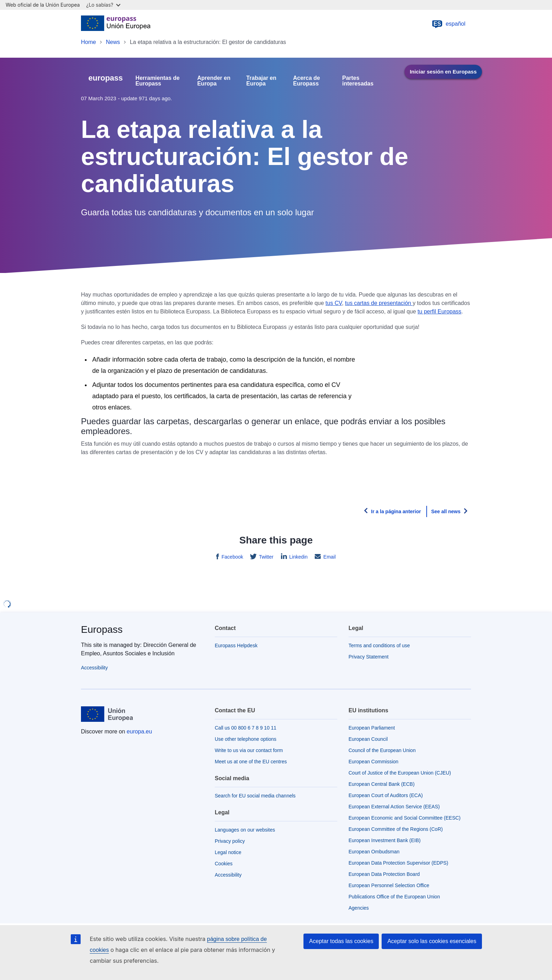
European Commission (374, 762)
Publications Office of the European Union (394, 897)
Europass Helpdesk (236, 645)
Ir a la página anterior (396, 511)
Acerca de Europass (307, 81)
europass (106, 78)
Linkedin (298, 557)
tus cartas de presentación (379, 303)
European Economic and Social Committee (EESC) (404, 818)
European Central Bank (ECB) (382, 784)
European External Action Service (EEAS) (394, 807)
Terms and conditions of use (379, 645)
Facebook (231, 557)
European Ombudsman (374, 852)
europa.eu (139, 731)
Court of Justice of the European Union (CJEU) (400, 773)
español (448, 24)
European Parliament (372, 728)
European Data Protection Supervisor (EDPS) (398, 863)
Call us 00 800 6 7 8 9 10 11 (246, 728)
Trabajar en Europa (261, 81)
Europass (102, 629)
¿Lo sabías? (103, 5)
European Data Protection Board (384, 874)
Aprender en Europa (214, 81)
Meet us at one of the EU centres (251, 762)
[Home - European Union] (116, 24)
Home (89, 42)
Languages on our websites (245, 830)
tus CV (334, 303)
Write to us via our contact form (249, 750)
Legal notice (228, 852)
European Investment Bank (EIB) (385, 840)
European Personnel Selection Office (389, 885)
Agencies (359, 908)
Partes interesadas (358, 81)
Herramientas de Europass (158, 81)
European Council (368, 739)
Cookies (224, 864)
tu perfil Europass (440, 311)
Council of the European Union (382, 750)
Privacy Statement (369, 657)
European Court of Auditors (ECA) (386, 795)
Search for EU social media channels (255, 796)
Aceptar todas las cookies (341, 941)
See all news (446, 511)
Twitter (266, 557)
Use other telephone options (246, 739)
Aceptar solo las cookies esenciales (432, 941)
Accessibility (94, 668)
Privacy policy (230, 841)
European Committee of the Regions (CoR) (396, 829)
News (113, 42)
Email (329, 557)
